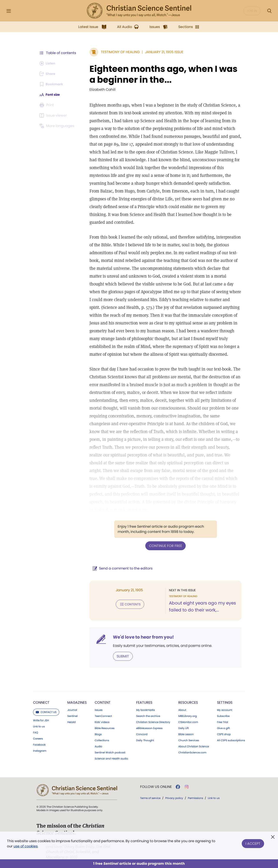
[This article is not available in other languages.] (58, 126)
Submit (121, 656)
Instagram (40, 750)
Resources (188, 702)
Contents (128, 604)
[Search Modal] (269, 11)
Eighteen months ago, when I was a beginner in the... (161, 74)
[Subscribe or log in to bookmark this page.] (52, 84)
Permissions (195, 798)
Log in (252, 11)
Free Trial (223, 722)
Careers (38, 738)
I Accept (253, 843)
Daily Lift (184, 728)
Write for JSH (41, 720)
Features (144, 702)
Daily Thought (145, 740)
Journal (72, 710)
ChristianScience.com (192, 752)
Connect (41, 702)
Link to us (39, 726)
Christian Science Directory (153, 722)
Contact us (46, 712)
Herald (71, 722)
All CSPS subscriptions (231, 740)
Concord (142, 734)
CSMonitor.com (188, 722)
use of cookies (26, 846)
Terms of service (150, 798)
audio (111, 758)
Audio (98, 746)
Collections (102, 740)
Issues (99, 710)
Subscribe (223, 716)
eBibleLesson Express (149, 728)
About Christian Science (194, 746)
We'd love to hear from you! (141, 637)
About (182, 710)
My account (225, 710)
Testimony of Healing (118, 52)
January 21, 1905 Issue (162, 52)
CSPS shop (224, 734)
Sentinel (72, 716)
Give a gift (223, 728)
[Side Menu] (9, 11)
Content (103, 702)
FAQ (36, 732)
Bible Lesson (186, 734)
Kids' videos (102, 722)
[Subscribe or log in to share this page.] (48, 74)
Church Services (189, 740)
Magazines (77, 702)
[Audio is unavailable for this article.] (48, 63)
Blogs (98, 734)
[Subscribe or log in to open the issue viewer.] (54, 115)
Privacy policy (174, 798)
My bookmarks (146, 710)
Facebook (39, 744)
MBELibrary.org (188, 716)
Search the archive (148, 716)
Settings (225, 702)
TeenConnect (103, 716)
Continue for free (164, 546)
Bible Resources (105, 728)
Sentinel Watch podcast (110, 752)
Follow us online (156, 786)
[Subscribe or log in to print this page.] (47, 105)
